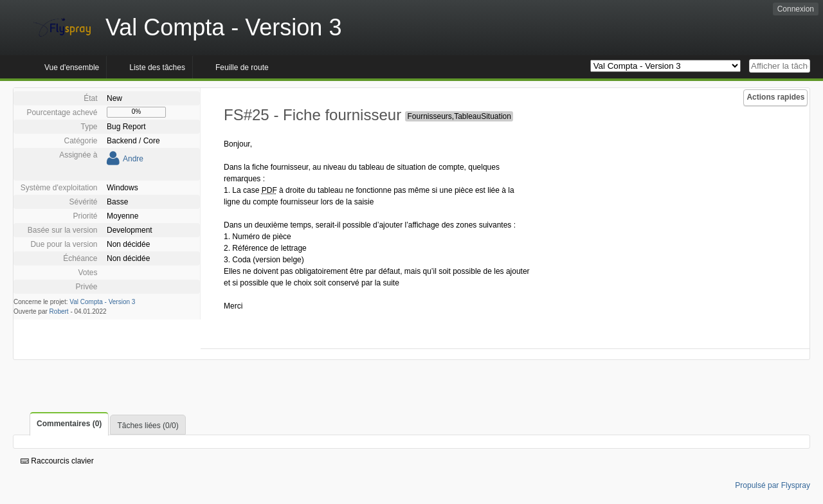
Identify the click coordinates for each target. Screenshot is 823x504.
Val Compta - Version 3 (102, 302)
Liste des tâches (157, 67)
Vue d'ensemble (72, 67)
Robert (59, 311)
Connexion (796, 9)
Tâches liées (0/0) (148, 426)
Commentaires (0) (69, 424)
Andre (133, 159)
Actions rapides (775, 97)
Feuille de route (242, 67)
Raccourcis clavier (57, 461)
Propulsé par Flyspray (773, 485)
